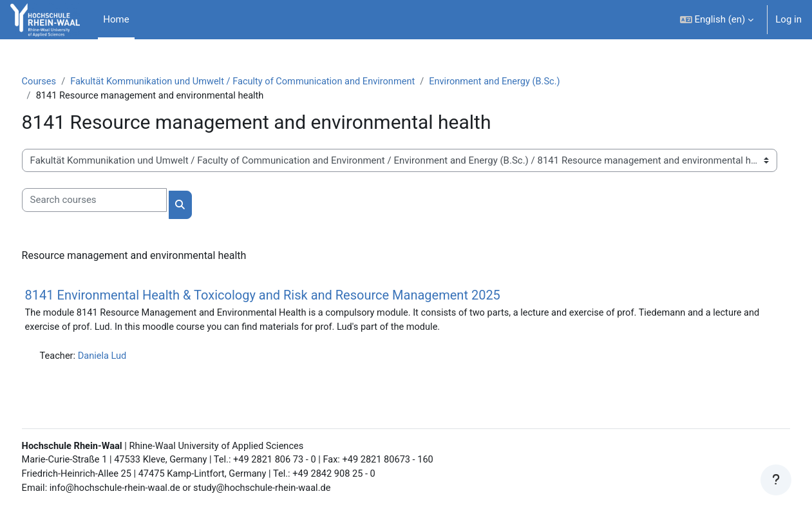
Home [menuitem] (116, 19)
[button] (717, 20)
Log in (788, 19)
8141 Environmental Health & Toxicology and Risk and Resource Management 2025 (287, 296)
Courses (63, 82)
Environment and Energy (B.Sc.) (532, 82)
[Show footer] (776, 480)
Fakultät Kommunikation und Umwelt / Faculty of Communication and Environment (273, 82)
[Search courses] (118, 201)
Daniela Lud (128, 358)
